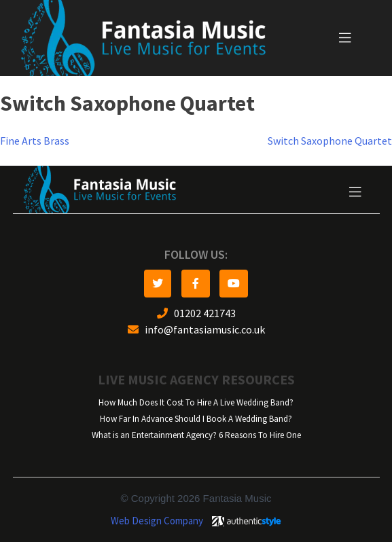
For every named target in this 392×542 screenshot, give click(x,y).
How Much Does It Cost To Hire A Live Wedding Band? (196, 402)
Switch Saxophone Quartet (330, 141)
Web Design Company (157, 521)
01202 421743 (196, 313)
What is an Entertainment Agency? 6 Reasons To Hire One (196, 435)
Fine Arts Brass (35, 141)
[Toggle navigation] (345, 38)
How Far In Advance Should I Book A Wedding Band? (196, 419)
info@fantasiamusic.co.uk (196, 330)
